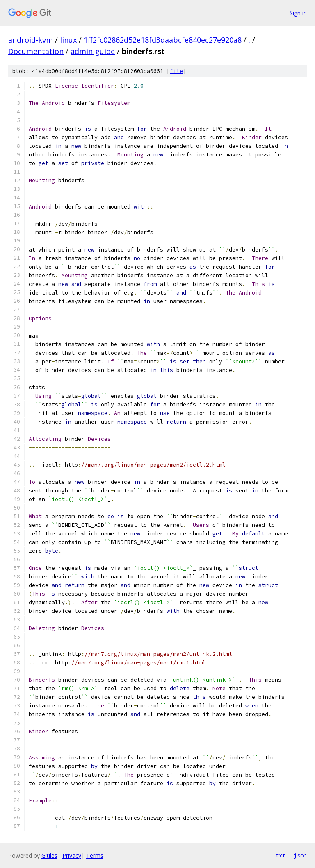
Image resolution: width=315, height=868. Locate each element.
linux (68, 40)
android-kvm (31, 40)
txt (281, 855)
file (176, 71)
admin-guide (93, 51)
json (300, 855)
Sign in (298, 13)
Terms (95, 856)
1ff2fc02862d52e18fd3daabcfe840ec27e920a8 (163, 40)
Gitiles (49, 856)
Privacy (72, 856)
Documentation (36, 51)
